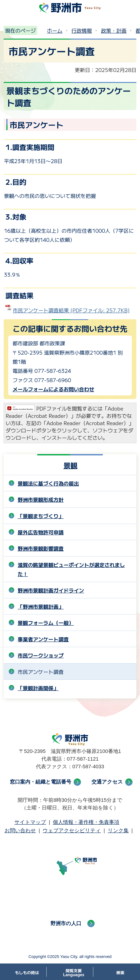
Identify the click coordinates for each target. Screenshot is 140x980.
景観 (70, 465)
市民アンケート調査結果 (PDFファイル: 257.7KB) (71, 310)
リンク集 (118, 830)
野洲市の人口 (66, 923)
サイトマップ (30, 822)
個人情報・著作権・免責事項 (86, 822)
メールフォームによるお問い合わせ (53, 389)
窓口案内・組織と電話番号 (41, 782)
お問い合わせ (20, 830)
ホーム (55, 30)
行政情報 (82, 30)
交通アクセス (107, 782)
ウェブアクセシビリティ (72, 830)
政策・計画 (114, 30)
